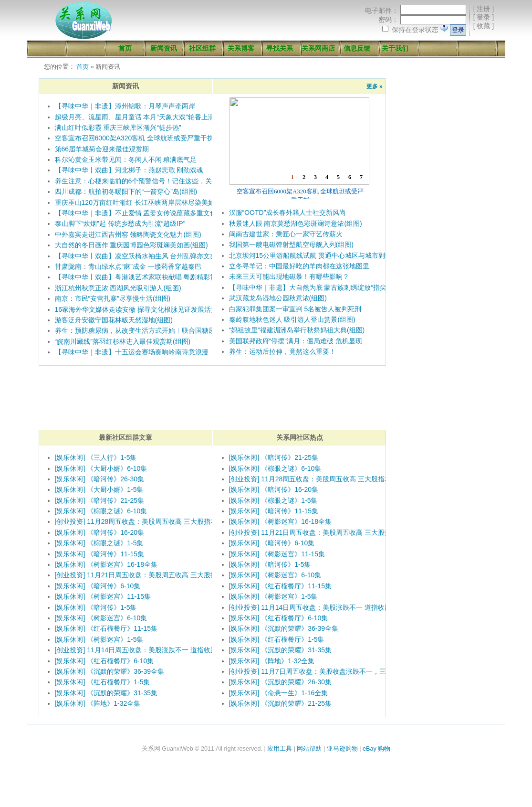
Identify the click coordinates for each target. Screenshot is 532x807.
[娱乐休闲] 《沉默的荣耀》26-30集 (280, 682)
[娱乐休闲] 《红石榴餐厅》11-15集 (106, 628)
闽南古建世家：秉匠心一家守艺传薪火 (286, 234)
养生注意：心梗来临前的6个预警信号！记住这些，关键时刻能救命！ (157, 181)
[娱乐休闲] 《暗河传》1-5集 (96, 607)
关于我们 (395, 48)
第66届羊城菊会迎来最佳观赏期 (102, 149)
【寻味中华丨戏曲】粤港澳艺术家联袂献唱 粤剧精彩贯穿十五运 (149, 277)
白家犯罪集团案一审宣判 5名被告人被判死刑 (295, 309)
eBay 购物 (376, 749)
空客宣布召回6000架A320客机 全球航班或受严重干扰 (135, 138)
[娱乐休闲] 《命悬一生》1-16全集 (279, 693)
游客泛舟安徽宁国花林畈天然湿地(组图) (114, 320)
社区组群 (202, 48)
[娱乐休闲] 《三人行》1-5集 (96, 457)
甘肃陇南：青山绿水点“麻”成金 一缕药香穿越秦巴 (128, 266)
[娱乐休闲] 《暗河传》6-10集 (98, 586)
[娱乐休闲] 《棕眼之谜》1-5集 (99, 543)
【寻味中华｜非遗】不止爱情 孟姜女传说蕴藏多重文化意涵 (143, 213)
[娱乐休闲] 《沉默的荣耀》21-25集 (280, 703)
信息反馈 (357, 48)
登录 (483, 17)
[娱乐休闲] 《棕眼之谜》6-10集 (101, 511)
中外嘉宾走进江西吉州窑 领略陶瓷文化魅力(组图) (128, 234)
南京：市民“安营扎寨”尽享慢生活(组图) (113, 298)
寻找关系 (280, 48)
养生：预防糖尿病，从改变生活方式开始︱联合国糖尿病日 (142, 330)
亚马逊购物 (342, 749)
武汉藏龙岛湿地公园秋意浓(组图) (278, 298)
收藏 (483, 26)
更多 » (375, 86)
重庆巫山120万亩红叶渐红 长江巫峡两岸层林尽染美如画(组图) (147, 202)
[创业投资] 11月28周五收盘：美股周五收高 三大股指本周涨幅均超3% (158, 521)
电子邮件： (382, 11)
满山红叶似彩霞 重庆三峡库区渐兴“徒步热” (118, 127)
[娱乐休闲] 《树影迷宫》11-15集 (103, 596)
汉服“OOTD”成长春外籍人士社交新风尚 (288, 212)
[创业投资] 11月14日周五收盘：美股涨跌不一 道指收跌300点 (145, 650)
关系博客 (241, 48)
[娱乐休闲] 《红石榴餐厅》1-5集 (103, 682)
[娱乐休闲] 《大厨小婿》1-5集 (99, 489)
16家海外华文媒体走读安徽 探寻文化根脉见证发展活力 (136, 309)
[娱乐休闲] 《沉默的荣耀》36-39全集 (110, 671)
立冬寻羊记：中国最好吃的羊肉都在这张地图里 (299, 266)
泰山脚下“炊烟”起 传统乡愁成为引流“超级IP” (120, 223)
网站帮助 (309, 749)
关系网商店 (318, 48)
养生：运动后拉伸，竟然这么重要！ (282, 351)
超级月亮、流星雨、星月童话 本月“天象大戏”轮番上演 (135, 117)
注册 (483, 9)
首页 (125, 48)
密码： (388, 20)
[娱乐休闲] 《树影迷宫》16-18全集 (106, 564)
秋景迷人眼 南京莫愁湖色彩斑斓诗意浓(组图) (296, 223)
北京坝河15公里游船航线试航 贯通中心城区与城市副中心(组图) (323, 255)
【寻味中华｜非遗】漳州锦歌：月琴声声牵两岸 (125, 106)
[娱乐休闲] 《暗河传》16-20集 (99, 532)
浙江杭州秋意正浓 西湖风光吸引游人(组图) (118, 288)
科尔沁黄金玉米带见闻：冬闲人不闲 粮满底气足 (126, 159)
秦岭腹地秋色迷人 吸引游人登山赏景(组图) (292, 319)
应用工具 (280, 749)
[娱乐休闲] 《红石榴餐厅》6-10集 (104, 661)
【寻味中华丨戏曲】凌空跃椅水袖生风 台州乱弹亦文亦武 (139, 256)
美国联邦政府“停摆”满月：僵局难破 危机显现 (296, 341)
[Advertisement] (444, 126)
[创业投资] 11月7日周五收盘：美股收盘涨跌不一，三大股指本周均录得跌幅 (341, 671)
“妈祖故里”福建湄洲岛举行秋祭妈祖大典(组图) (297, 330)
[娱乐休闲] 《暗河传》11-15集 (99, 554)
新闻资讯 (164, 48)
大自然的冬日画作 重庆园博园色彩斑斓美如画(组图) (131, 245)
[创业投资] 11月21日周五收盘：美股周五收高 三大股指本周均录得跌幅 (160, 575)
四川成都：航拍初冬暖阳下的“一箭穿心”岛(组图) (126, 191)
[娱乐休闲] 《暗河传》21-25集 (99, 500)
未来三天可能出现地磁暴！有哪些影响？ (289, 276)
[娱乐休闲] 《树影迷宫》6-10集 (101, 618)
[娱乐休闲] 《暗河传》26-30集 (99, 479)
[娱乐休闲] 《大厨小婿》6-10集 (101, 468)
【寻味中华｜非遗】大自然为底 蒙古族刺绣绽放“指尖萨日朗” (319, 287)
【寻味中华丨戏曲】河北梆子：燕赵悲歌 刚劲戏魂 (129, 170)
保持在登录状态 (415, 30)
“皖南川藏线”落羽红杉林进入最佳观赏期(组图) (123, 341)
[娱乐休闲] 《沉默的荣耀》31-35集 (106, 693)
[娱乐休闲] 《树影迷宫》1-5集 (99, 639)
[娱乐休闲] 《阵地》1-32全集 (98, 703)
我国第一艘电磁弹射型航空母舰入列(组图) (291, 244)
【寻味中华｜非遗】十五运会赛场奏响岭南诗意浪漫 (132, 352)
